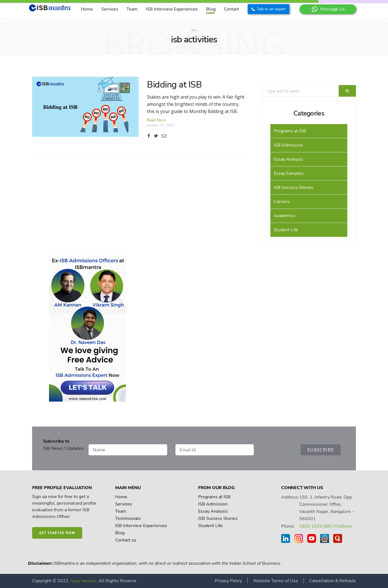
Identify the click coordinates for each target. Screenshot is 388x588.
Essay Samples (289, 173)
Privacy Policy (228, 581)
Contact (231, 9)
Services (110, 9)
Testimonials (128, 518)
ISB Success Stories (293, 188)
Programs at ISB (290, 131)
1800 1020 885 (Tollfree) (325, 526)
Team (132, 9)
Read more (156, 120)
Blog (211, 9)
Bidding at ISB (174, 85)
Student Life (286, 230)
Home (87, 9)
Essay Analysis (289, 159)
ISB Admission (288, 145)
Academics (284, 216)
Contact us (126, 540)
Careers (282, 202)
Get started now (57, 533)
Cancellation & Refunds (333, 581)
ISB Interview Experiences (172, 9)
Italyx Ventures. (84, 581)
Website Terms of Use (276, 581)
